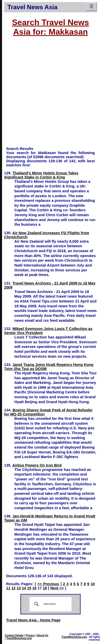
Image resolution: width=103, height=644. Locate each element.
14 (24, 588)
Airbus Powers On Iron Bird (37, 465)
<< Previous (48, 584)
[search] (50, 604)
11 (8, 588)
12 (13, 588)
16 (34, 588)
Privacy (30, 635)
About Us (43, 635)
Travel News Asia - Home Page (33, 620)
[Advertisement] (48, 94)
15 (29, 588)
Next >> (57, 588)
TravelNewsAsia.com (19, 638)
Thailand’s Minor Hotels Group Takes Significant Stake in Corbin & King (41, 175)
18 (45, 588)
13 (19, 588)
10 (93, 584)
